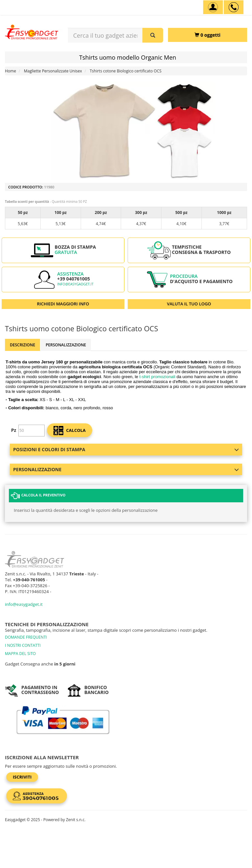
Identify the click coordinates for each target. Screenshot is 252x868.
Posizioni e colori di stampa (126, 449)
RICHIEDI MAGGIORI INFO (63, 304)
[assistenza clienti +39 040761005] (234, 7)
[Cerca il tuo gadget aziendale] (153, 35)
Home (10, 71)
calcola (70, 431)
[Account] (213, 7)
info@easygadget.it (75, 284)
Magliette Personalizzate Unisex (53, 71)
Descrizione (22, 345)
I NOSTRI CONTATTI (23, 645)
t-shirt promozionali (157, 377)
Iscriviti (22, 777)
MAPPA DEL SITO (20, 654)
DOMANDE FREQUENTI (26, 637)
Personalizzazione (66, 345)
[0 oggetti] (208, 35)
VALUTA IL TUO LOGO (189, 304)
